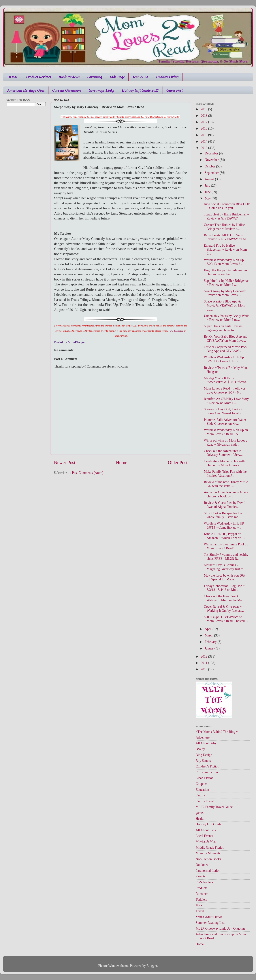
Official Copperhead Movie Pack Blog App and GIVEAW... (226, 349)
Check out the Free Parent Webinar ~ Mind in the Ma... (224, 598)
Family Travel (205, 801)
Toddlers (201, 900)
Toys (199, 905)
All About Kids (206, 830)
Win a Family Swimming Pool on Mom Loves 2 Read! (226, 546)
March (209, 635)
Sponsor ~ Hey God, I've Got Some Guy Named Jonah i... (224, 411)
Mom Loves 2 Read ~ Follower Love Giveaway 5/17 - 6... (225, 390)
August (210, 179)
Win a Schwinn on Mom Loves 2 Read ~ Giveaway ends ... (226, 442)
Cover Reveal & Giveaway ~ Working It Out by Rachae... (224, 609)
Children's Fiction (207, 766)
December (212, 153)
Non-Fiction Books (208, 859)
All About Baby (206, 743)
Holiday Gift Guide (208, 824)
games (200, 813)
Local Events (204, 836)
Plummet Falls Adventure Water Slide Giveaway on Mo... (225, 422)
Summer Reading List (210, 923)
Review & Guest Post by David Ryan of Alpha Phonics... (225, 505)
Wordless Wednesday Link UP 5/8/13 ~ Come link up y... (224, 525)
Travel (200, 911)
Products (201, 888)
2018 (205, 116)
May (208, 198)
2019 (205, 109)
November (212, 160)
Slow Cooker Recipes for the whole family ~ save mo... (223, 515)
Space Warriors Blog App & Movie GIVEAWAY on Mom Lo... (225, 305)
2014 (205, 141)
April (209, 629)
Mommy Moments (208, 853)
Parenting (95, 77)
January (210, 648)
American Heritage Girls (26, 90)
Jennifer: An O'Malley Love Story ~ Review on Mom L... (226, 401)
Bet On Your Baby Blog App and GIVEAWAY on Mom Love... (226, 339)
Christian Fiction (207, 772)
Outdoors (202, 865)
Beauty (200, 749)
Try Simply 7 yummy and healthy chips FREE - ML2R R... (226, 557)
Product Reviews (38, 77)
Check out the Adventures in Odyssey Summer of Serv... (223, 453)
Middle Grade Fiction (210, 848)
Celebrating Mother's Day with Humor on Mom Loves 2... (224, 463)
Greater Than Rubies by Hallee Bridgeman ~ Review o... (224, 227)
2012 (205, 656)
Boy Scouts (203, 761)
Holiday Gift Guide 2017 (140, 90)
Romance (202, 894)
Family (200, 795)
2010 (205, 669)
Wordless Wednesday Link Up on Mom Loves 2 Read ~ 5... (226, 432)
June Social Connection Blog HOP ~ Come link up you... (227, 206)
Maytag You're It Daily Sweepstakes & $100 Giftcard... (226, 380)
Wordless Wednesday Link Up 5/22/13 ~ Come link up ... (224, 359)
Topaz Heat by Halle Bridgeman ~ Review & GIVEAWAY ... (226, 216)
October (210, 166)
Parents (201, 876)
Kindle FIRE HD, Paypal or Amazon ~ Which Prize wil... (224, 536)
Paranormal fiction (208, 871)
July (208, 186)
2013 (205, 148)
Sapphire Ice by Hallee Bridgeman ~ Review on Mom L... (227, 283)
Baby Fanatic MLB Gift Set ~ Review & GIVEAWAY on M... (226, 237)
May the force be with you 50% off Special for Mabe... (225, 577)
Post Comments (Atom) (88, 473)
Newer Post (65, 463)
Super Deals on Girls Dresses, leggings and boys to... (224, 328)
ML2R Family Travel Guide (214, 807)
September (212, 173)
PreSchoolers (204, 882)
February (211, 642)
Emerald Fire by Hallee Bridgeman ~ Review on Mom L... (225, 249)
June (208, 192)
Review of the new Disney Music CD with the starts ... (226, 484)
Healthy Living (167, 77)
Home (122, 463)
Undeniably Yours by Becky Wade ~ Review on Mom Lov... (227, 318)
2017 (205, 122)
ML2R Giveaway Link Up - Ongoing (220, 929)
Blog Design (204, 755)
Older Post (178, 463)
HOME (13, 77)
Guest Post (174, 90)
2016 (205, 128)
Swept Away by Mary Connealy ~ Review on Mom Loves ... (226, 293)
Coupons (202, 784)
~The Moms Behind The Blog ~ (217, 732)
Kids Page (117, 77)
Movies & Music (207, 842)
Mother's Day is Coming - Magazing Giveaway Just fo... (225, 567)
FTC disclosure (176, 331)
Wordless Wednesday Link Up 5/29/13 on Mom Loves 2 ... (224, 262)
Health (200, 819)
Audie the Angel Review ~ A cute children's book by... (226, 494)
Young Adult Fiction (209, 917)
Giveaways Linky (102, 90)
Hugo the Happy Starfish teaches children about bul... (226, 272)
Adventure (203, 737)
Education (202, 790)
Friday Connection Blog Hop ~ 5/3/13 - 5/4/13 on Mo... (224, 588)
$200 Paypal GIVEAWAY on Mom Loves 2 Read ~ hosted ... (226, 619)
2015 (205, 135)
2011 (204, 663)
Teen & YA (140, 77)
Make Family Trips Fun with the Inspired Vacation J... (225, 474)
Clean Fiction (205, 778)
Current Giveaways (67, 90)
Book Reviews (69, 77)
